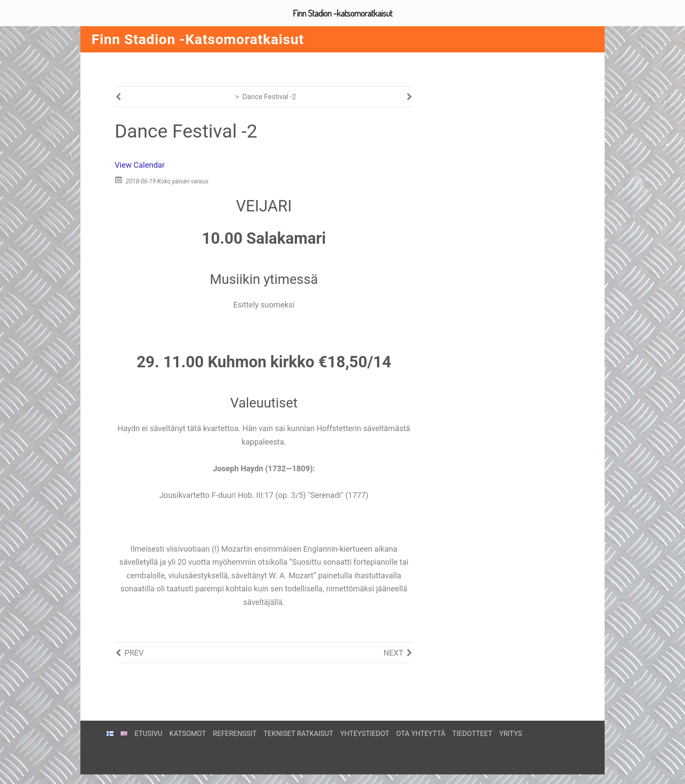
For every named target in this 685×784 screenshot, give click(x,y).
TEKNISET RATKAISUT (298, 730)
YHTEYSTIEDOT (365, 730)
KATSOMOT (188, 730)
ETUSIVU (149, 730)
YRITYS (511, 730)
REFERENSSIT (235, 730)
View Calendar (140, 169)
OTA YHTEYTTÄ (421, 730)
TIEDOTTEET (472, 730)
